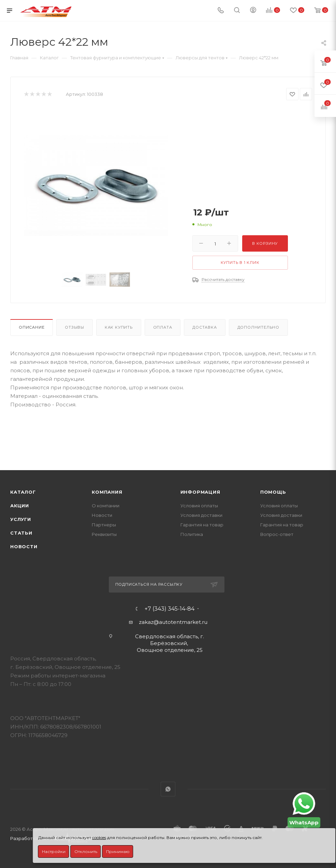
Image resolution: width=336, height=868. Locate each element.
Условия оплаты (199, 506)
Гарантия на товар (202, 525)
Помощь (273, 492)
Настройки (54, 851)
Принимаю (118, 851)
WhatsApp (168, 789)
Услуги (21, 519)
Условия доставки (201, 515)
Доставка (204, 327)
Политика (192, 534)
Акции (20, 506)
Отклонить (86, 851)
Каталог (23, 492)
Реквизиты (104, 534)
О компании (106, 506)
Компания (107, 492)
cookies (99, 837)
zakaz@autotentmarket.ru (173, 622)
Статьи (21, 533)
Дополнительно (258, 327)
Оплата (163, 327)
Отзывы (75, 327)
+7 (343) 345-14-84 (170, 609)
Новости (24, 547)
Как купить (119, 327)
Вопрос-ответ (277, 534)
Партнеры (104, 525)
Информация (200, 492)
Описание (32, 327)
